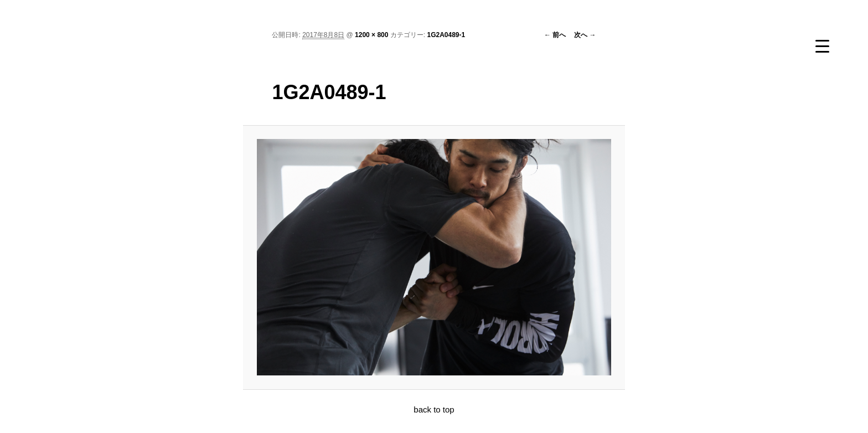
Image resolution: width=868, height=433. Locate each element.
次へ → (585, 35)
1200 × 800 (371, 35)
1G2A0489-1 (446, 35)
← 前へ (555, 35)
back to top (434, 409)
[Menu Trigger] (822, 46)
